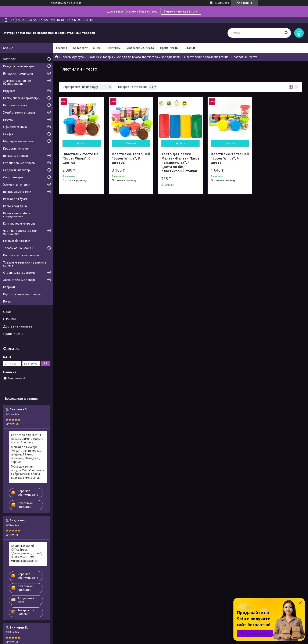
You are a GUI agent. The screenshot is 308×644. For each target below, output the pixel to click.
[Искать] (286, 33)
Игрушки (9, 91)
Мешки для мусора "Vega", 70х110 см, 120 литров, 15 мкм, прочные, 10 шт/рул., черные (26, 454)
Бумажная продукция (18, 74)
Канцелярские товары (19, 66)
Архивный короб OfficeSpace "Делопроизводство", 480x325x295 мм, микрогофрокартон (26, 553)
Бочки (7, 301)
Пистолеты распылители (21, 255)
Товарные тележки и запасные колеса (25, 264)
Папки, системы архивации (22, 98)
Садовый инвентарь (17, 170)
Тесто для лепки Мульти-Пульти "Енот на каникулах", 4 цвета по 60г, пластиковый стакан (180, 162)
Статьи (190, 48)
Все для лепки (171, 57)
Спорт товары (13, 177)
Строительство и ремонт (21, 273)
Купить (82, 143)
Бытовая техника (15, 105)
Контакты (114, 48)
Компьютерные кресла (19, 223)
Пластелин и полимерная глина (206, 57)
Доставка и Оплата (140, 48)
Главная (62, 48)
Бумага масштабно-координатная (17, 215)
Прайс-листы (169, 48)
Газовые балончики (17, 241)
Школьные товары (100, 57)
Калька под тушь (15, 206)
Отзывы (9, 319)
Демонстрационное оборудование (17, 82)
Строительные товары (19, 163)
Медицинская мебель (18, 141)
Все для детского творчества (137, 57)
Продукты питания (16, 149)
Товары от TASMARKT (18, 248)
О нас (97, 48)
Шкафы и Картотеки (17, 192)
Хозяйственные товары (20, 112)
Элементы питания (17, 185)
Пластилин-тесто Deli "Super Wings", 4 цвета (230, 158)
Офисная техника (15, 127)
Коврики (9, 287)
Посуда (8, 120)
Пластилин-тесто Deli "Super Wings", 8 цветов (131, 158)
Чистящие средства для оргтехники (20, 232)
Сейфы (8, 134)
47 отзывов (222, 3)
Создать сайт (60, 3)
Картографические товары (22, 294)
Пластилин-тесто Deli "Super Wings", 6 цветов (82, 158)
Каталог (79, 48)
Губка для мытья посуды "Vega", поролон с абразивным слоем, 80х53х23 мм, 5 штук (28, 472)
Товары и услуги (72, 57)
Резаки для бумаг (15, 199)
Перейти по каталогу (181, 11)
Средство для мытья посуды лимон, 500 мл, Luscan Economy (27, 439)
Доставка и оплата (18, 326)
